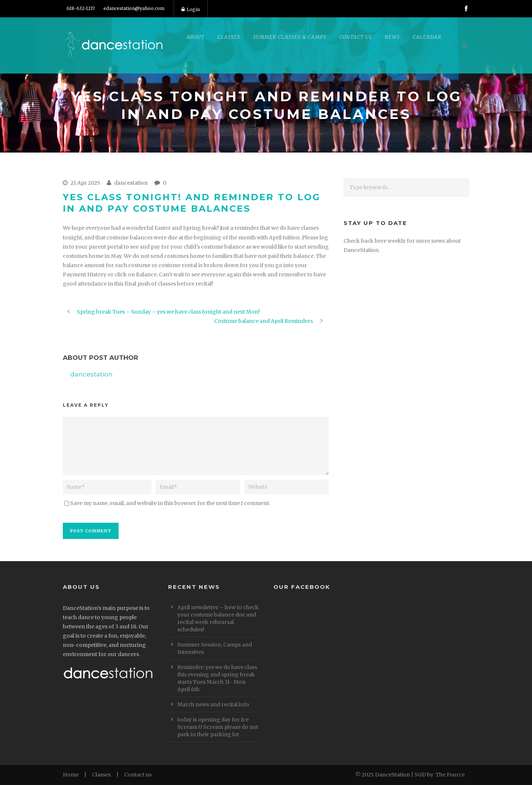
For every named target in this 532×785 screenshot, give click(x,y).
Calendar (427, 37)
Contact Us (355, 37)
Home (71, 775)
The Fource (450, 775)
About (195, 37)
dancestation (131, 183)
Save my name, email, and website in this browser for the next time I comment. (170, 503)
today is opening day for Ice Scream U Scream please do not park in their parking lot (218, 727)
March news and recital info (213, 704)
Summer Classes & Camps (290, 37)
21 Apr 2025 (85, 183)
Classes (229, 37)
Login (191, 9)
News (392, 37)
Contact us (138, 775)
